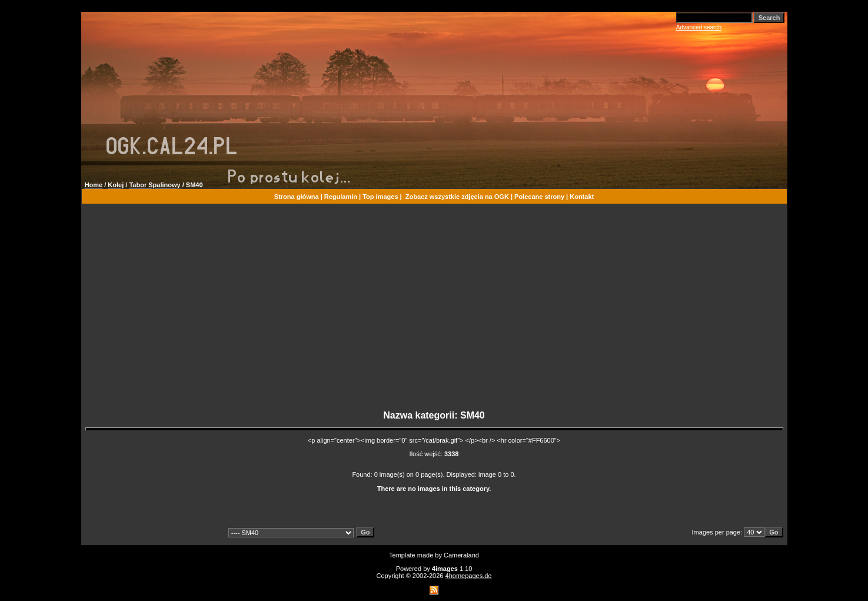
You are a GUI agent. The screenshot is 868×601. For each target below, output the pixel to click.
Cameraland (461, 555)
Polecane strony (539, 197)
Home (94, 185)
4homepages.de (469, 576)
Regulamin (341, 197)
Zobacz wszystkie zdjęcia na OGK (457, 197)
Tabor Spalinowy (154, 185)
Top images (380, 197)
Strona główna (297, 197)
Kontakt (582, 197)
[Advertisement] (434, 312)
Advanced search (699, 27)
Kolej (116, 185)
